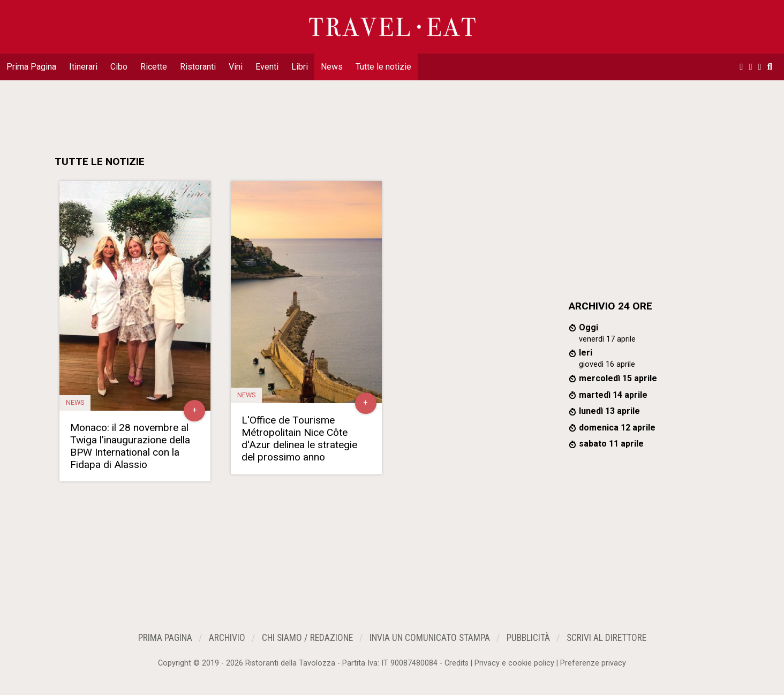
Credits (457, 663)
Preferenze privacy (593, 663)
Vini (236, 67)
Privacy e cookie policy (514, 663)
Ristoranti (198, 67)
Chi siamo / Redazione (307, 638)
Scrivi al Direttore (606, 638)
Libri (300, 67)
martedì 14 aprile (613, 395)
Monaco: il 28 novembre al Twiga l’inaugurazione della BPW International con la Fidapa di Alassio (130, 446)
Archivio (227, 638)
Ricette (154, 67)
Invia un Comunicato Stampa (430, 638)
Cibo (119, 67)
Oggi (589, 327)
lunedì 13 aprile (609, 411)
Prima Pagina (31, 67)
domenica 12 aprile (617, 428)
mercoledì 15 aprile (618, 378)
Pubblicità (528, 638)
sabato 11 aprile (611, 444)
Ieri (586, 353)
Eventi (267, 67)
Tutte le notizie (383, 67)
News (332, 67)
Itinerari (83, 67)
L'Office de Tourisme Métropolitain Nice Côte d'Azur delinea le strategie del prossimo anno (299, 439)
